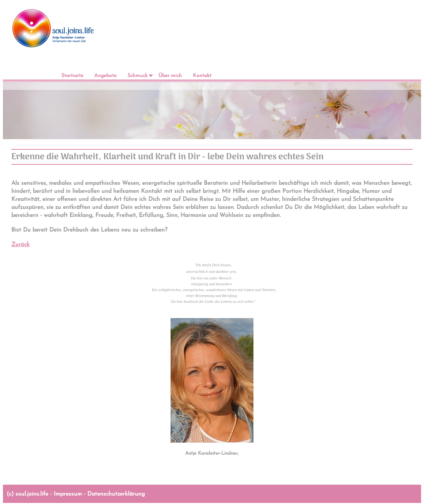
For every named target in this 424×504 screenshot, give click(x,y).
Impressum (68, 494)
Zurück (20, 245)
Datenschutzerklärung (116, 494)
